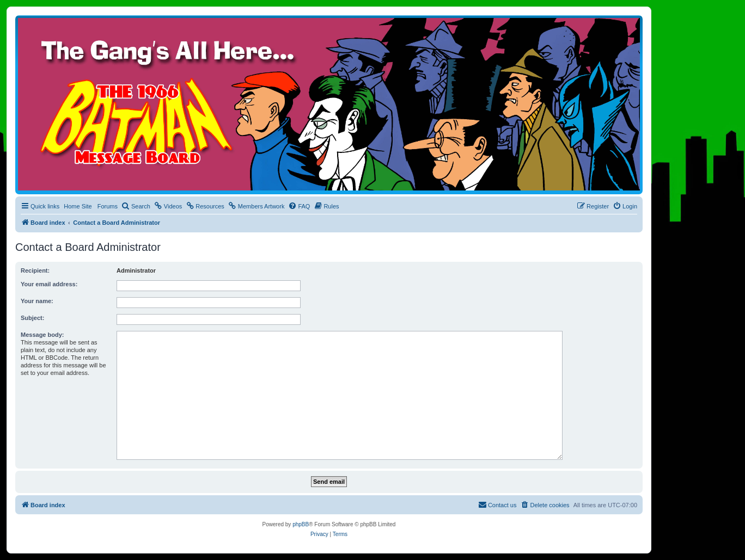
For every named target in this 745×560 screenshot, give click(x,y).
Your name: (37, 301)
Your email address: (49, 284)
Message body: (42, 335)
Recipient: (35, 270)
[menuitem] (136, 206)
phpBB (301, 524)
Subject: (32, 318)
